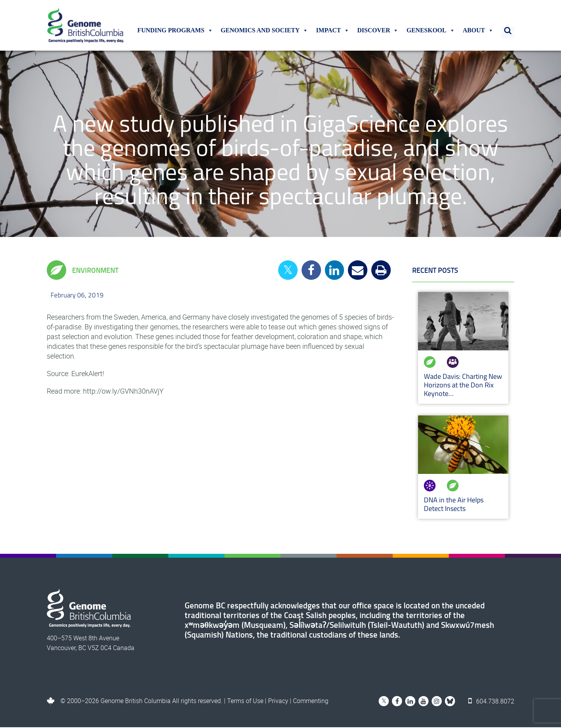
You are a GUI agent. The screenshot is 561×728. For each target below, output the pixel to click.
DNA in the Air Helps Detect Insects (454, 505)
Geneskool (431, 31)
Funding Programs (175, 31)
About (478, 31)
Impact (333, 31)
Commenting (311, 701)
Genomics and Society (265, 31)
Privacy (278, 701)
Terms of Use (245, 701)
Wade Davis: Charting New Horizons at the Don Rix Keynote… (463, 386)
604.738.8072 (491, 701)
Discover (378, 31)
